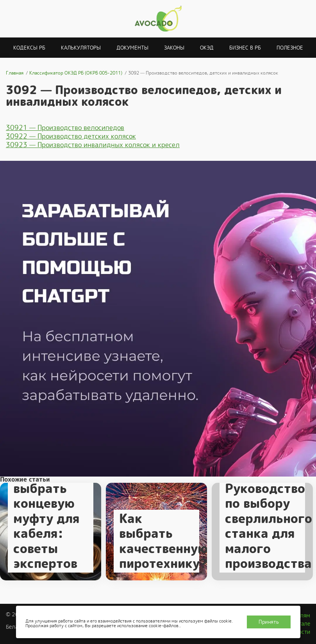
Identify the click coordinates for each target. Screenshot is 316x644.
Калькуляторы (81, 48)
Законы (174, 48)
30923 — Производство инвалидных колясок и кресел (93, 145)
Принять (269, 622)
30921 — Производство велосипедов (65, 128)
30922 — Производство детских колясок (71, 136)
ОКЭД (207, 48)
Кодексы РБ (29, 48)
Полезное (290, 48)
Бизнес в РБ (245, 48)
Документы (132, 48)
